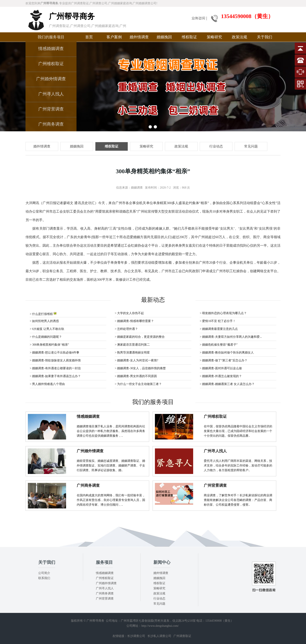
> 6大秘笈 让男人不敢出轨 (47, 329)
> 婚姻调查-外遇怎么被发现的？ (221, 376)
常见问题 (159, 604)
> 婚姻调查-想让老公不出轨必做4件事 (55, 353)
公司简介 (44, 573)
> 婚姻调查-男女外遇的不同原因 (136, 376)
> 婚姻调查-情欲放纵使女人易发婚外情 (55, 360)
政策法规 (239, 37)
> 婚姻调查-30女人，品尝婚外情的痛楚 (140, 368)
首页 (89, 37)
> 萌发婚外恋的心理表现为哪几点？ (223, 313)
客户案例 (114, 37)
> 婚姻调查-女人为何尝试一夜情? (136, 360)
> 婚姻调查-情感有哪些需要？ (134, 321)
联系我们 (44, 578)
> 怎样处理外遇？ (126, 329)
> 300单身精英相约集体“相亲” (49, 345)
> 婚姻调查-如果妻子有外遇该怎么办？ (55, 376)
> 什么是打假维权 (43, 314)
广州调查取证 (182, 636)
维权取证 (189, 37)
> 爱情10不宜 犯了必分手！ (218, 321)
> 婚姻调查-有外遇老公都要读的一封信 (55, 368)
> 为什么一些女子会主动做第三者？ (138, 384)
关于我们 (265, 37)
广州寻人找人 (51, 94)
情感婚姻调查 (51, 49)
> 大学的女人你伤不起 (129, 313)
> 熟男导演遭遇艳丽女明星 (132, 353)
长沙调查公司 (136, 636)
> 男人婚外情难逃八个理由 (47, 384)
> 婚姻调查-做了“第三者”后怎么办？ (224, 360)
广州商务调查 (51, 124)
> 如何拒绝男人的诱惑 (44, 321)
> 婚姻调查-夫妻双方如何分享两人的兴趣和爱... (231, 337)
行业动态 (159, 599)
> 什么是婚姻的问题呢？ (46, 337)
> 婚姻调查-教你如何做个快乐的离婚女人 (227, 353)
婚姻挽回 (164, 37)
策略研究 (214, 37)
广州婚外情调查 (51, 79)
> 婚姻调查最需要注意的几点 (219, 329)
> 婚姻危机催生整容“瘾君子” (219, 345)
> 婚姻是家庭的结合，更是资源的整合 (140, 337)
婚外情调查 (139, 37)
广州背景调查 (51, 109)
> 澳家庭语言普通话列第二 (132, 345)
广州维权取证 (51, 64)
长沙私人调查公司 (159, 636)
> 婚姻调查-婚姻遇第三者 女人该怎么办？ (227, 384)
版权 (74, 621)
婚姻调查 (137, 188)
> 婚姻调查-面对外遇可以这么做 (221, 368)
